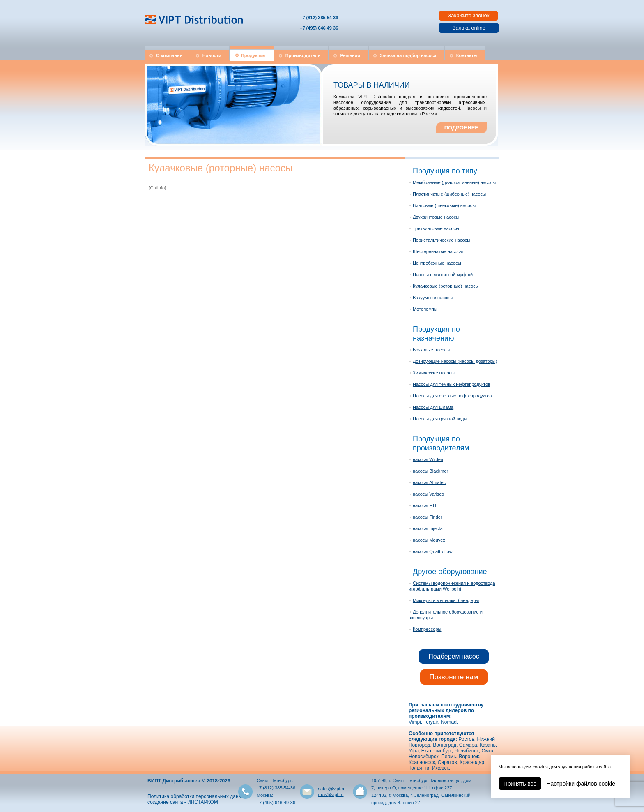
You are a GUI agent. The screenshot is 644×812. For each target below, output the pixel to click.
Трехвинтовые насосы (436, 228)
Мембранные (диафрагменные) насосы (454, 182)
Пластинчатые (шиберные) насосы (449, 194)
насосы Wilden (428, 459)
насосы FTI (424, 505)
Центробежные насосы (437, 263)
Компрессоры (427, 629)
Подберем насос (454, 656)
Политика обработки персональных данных (197, 796)
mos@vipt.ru (331, 794)
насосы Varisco (428, 494)
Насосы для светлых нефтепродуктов (452, 396)
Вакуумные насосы (433, 298)
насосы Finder (428, 517)
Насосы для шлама (433, 407)
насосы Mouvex (429, 540)
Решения (350, 55)
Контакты (467, 55)
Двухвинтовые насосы (436, 217)
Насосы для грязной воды (440, 419)
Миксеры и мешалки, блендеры (446, 600)
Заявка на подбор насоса (408, 55)
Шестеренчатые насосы (438, 251)
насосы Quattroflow (433, 551)
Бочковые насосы (431, 350)
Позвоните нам (454, 677)
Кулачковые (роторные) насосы (446, 286)
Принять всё (520, 784)
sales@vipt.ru (332, 789)
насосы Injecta (428, 528)
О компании (169, 55)
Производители (303, 55)
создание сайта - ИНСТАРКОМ (183, 802)
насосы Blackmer (430, 471)
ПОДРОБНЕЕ (461, 128)
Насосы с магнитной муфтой (443, 275)
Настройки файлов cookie (581, 784)
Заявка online (469, 28)
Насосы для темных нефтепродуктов (452, 384)
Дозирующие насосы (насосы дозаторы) (455, 361)
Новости (212, 55)
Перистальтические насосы (442, 240)
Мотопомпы (425, 309)
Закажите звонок (468, 15)
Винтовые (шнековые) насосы (444, 205)
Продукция (253, 55)
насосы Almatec (429, 482)
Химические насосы (434, 373)
